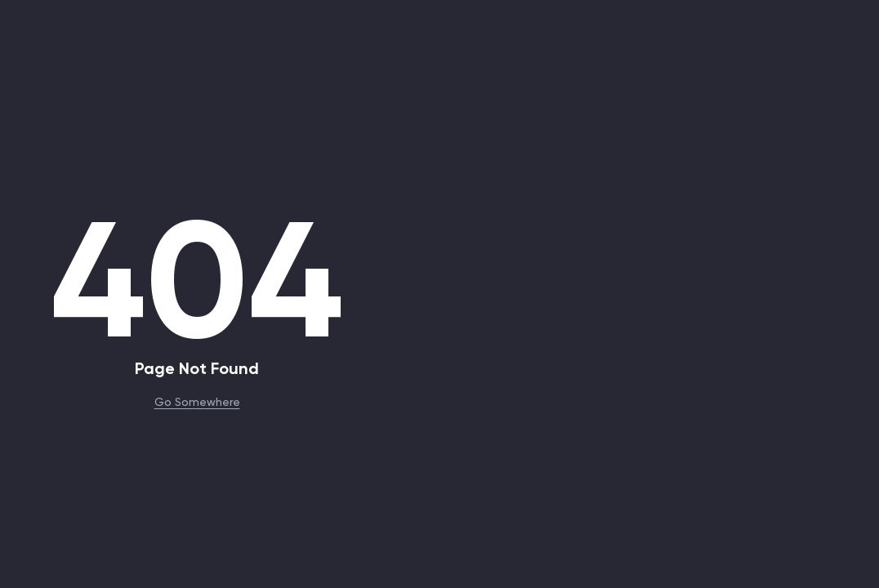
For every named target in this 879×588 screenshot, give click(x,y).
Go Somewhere (197, 401)
